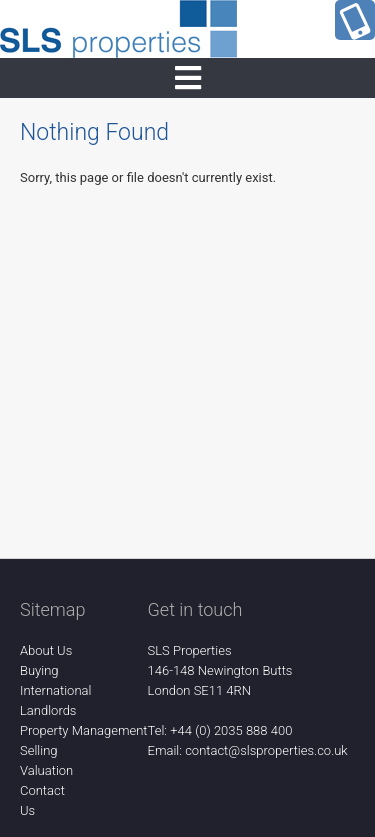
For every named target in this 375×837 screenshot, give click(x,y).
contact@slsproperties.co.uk (266, 750)
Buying (39, 670)
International (55, 690)
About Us (46, 650)
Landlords (48, 710)
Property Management (84, 730)
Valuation (46, 770)
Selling (39, 750)
